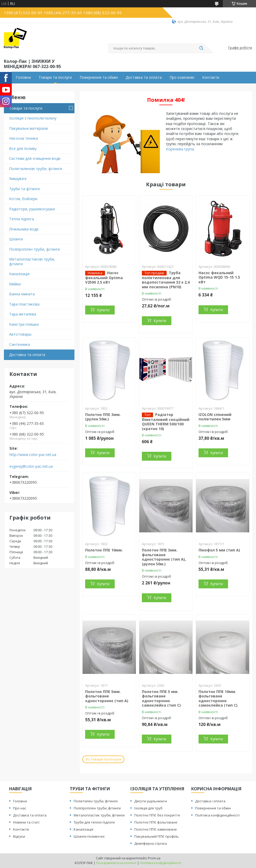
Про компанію (182, 77)
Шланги (16, 239)
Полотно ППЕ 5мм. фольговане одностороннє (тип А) (107, 696)
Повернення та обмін (99, 77)
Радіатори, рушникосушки (32, 209)
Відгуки (19, 836)
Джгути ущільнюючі (151, 801)
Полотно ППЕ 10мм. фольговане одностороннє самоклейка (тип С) (218, 698)
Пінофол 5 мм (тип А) (219, 550)
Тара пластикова (24, 304)
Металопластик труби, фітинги (99, 815)
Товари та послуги (55, 77)
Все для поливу (23, 148)
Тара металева (23, 314)
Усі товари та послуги (103, 759)
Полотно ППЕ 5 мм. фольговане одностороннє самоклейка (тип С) (161, 698)
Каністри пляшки (24, 324)
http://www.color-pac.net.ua (33, 455)
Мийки (15, 284)
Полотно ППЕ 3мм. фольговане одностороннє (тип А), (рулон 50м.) (164, 557)
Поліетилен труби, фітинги (96, 801)
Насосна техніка (24, 138)
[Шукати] (201, 48)
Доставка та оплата (144, 77)
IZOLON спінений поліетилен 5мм (215, 417)
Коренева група (180, 149)
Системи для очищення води (35, 158)
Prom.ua (154, 858)
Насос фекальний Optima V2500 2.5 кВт (104, 278)
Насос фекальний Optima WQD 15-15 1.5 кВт (219, 277)
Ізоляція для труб (148, 808)
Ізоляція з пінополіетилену (33, 118)
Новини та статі (26, 822)
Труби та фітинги (24, 189)
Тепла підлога (22, 219)
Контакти (211, 77)
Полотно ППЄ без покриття (157, 815)
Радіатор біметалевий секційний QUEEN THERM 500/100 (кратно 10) (166, 422)
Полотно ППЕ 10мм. (104, 550)
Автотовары (20, 334)
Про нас (20, 808)
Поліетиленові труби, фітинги (36, 169)
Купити (103, 310)
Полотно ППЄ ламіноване (156, 829)
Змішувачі (18, 179)
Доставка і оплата (210, 801)
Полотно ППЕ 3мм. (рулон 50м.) (103, 417)
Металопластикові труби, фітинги (32, 261)
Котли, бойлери (23, 199)
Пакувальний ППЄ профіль (156, 836)
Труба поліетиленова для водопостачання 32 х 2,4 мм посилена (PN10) (166, 280)
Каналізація (19, 274)
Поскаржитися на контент (116, 863)
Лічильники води (24, 229)
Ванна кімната (22, 294)
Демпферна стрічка (151, 843)
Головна (23, 77)
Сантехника (19, 344)
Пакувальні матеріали (28, 128)
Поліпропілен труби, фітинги (34, 249)
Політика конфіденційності (217, 815)
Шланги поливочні (89, 836)
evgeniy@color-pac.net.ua (31, 466)
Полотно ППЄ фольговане (156, 822)
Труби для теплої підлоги (94, 822)
